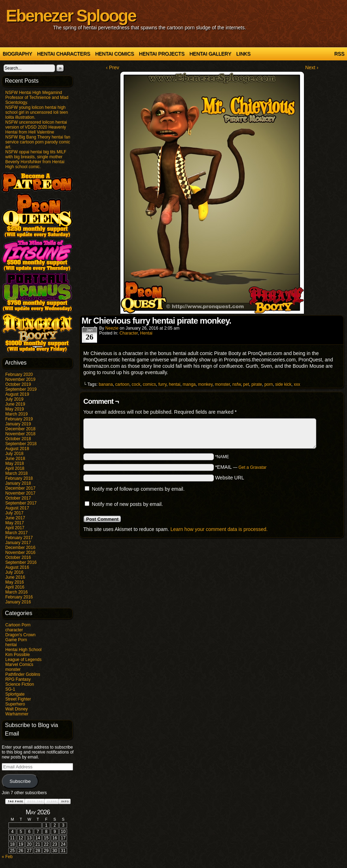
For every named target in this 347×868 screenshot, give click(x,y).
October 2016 (18, 557)
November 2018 (20, 434)
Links (243, 54)
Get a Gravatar (253, 467)
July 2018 (14, 454)
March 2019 (16, 414)
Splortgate (15, 694)
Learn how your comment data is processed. (219, 529)
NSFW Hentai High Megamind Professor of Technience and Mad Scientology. (37, 98)
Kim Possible (17, 655)
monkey (205, 384)
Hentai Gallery (210, 54)
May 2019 (15, 409)
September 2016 (21, 562)
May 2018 (15, 463)
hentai (11, 645)
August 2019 (17, 394)
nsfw (237, 384)
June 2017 (15, 518)
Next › (312, 67)
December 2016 (20, 548)
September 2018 (21, 444)
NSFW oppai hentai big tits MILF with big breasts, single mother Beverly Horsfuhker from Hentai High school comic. (36, 159)
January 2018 (18, 483)
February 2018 (19, 478)
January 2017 (18, 543)
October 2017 (18, 498)
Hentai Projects (162, 54)
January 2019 (18, 424)
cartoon (122, 384)
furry (162, 384)
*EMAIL (241, 467)
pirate (257, 384)
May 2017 (15, 523)
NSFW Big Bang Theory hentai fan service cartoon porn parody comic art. (38, 142)
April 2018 (15, 468)
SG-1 (10, 689)
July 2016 (14, 572)
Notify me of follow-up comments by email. (138, 489)
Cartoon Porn (18, 625)
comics (149, 384)
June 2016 (15, 577)
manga (189, 384)
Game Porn (16, 640)
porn (269, 384)
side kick (283, 384)
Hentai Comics (114, 54)
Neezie (112, 328)
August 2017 (17, 508)
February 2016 (19, 597)
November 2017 (20, 493)
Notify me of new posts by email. (127, 504)
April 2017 (15, 528)
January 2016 (18, 602)
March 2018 (16, 473)
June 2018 (15, 459)
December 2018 (20, 429)
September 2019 (21, 389)
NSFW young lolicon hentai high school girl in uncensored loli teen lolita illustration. (37, 112)
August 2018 (17, 449)
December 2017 (20, 488)
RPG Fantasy (18, 679)
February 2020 (19, 374)
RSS (339, 54)
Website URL (229, 478)
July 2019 (14, 399)
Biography (17, 54)
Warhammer (17, 714)
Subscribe (20, 781)
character (14, 630)
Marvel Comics (19, 665)
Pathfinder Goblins (23, 674)
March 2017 (16, 533)
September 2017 (21, 503)
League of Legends (23, 660)
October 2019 (18, 384)
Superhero (15, 704)
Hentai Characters (64, 54)
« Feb (7, 857)
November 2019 (20, 379)
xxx (297, 384)
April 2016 (15, 587)
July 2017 (14, 513)
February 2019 (19, 419)
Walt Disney (17, 709)
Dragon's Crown (20, 635)
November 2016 (20, 553)
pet (246, 384)
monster (13, 669)
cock (136, 384)
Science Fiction (20, 684)
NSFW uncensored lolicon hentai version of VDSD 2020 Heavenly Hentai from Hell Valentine (36, 127)
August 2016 (17, 567)
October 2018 (18, 439)
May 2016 (15, 582)
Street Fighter (18, 699)
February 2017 (19, 538)
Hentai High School (23, 650)
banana (106, 384)
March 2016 (16, 592)
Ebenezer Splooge (71, 16)
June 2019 (15, 404)
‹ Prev (112, 67)
